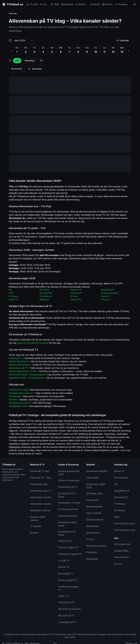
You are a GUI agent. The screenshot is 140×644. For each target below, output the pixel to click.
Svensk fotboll (121, 557)
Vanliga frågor (121, 551)
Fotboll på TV (16, 358)
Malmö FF (13, 300)
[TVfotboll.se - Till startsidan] (13, 4)
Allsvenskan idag (39, 484)
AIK (10, 290)
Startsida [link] (13, 13)
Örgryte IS (106, 300)
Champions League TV (70, 554)
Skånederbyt (93, 526)
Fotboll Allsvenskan (19, 361)
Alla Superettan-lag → (125, 530)
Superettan (35, 69)
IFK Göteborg (45, 296)
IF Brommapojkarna (110, 293)
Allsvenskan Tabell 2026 (96, 486)
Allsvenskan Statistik (97, 471)
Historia (90, 539)
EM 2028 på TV (66, 616)
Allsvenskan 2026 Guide (67, 524)
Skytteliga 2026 (94, 493)
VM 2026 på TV (66, 602)
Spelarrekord (93, 533)
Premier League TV (68, 547)
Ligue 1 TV (64, 596)
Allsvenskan (17, 69)
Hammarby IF (76, 293)
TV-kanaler (36, 526)
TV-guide (32, 4)
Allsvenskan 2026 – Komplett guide (27, 375)
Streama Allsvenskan (20, 365)
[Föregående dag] (11, 51)
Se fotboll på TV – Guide (67, 495)
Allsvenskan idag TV (41, 491)
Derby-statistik (94, 513)
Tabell (55, 4)
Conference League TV (68, 588)
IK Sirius (74, 296)
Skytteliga (67, 4)
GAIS (11, 293)
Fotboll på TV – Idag (40, 478)
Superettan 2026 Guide (67, 533)
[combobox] (24, 40)
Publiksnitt (91, 552)
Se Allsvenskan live (68, 509)
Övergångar (92, 500)
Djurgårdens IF (108, 290)
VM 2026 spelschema (70, 609)
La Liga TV (64, 560)
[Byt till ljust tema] (135, 4)
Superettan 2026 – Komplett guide (26, 378)
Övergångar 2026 (18, 406)
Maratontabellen (95, 507)
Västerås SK (76, 300)
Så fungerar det (122, 544)
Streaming (121, 4)
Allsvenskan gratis (68, 516)
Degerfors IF (76, 290)
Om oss (118, 564)
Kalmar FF (106, 296)
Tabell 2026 (92, 478)
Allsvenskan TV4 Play (69, 503)
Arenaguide (15, 396)
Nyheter (107, 4)
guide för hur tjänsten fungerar (33, 343)
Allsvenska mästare (96, 546)
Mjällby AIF (44, 300)
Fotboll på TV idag (18, 390)
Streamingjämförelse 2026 (22, 371)
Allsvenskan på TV (18, 368)
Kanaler (95, 4)
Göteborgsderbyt (95, 520)
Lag (44, 4)
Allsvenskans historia (20, 403)
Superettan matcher (40, 510)
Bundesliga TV (66, 574)
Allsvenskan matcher (41, 497)
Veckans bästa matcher (21, 393)
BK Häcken (45, 290)
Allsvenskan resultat (41, 504)
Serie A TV (64, 567)
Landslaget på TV (67, 622)
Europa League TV (68, 580)
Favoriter (123, 40)
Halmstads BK (46, 293)
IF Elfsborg (14, 296)
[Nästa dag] (129, 51)
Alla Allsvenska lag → (125, 523)
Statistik (82, 4)
